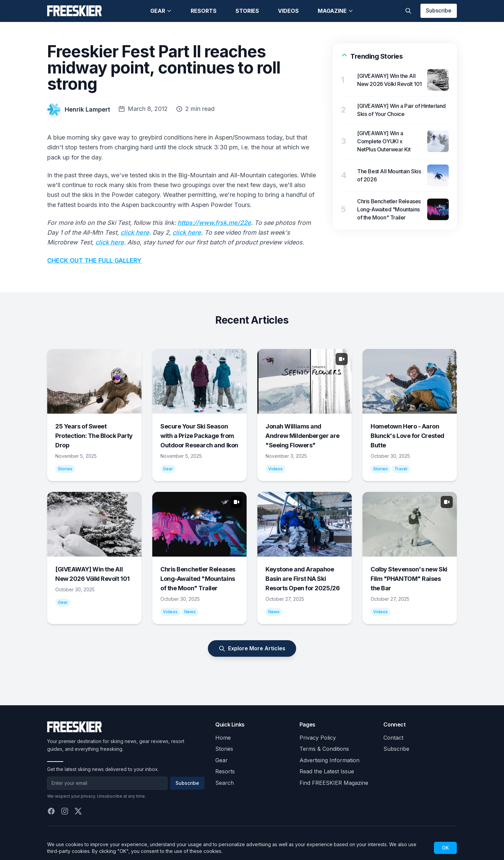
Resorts (204, 11)
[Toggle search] (408, 11)
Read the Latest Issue (327, 771)
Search (225, 783)
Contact (393, 738)
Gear (161, 11)
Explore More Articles (252, 648)
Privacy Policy (318, 738)
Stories (247, 11)
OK (445, 848)
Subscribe (439, 10)
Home (223, 738)
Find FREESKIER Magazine (334, 783)
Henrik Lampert (87, 109)
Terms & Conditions (324, 749)
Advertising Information (329, 760)
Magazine (336, 11)
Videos (288, 11)
